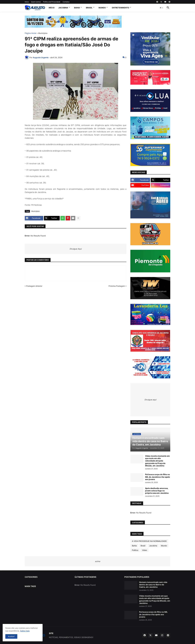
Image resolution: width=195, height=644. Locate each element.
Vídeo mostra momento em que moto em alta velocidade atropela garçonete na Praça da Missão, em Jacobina (157, 461)
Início (27, 2)
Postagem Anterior (34, 286)
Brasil (89, 8)
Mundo (102, 8)
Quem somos (36, 2)
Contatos (66, 2)
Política (135, 550)
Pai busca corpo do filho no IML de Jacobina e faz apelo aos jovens (158, 477)
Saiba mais (25, 631)
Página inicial (30, 33)
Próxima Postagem (117, 286)
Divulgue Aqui (76, 249)
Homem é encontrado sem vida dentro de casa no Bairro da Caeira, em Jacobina (153, 585)
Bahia (77, 8)
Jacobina (63, 8)
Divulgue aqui (150, 400)
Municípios (43, 33)
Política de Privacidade (52, 2)
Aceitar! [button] (11, 636)
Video (145, 550)
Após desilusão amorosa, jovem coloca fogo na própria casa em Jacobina (157, 491)
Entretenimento (121, 8)
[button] (161, 8)
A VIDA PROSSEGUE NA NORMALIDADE (149, 541)
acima (98, 561)
